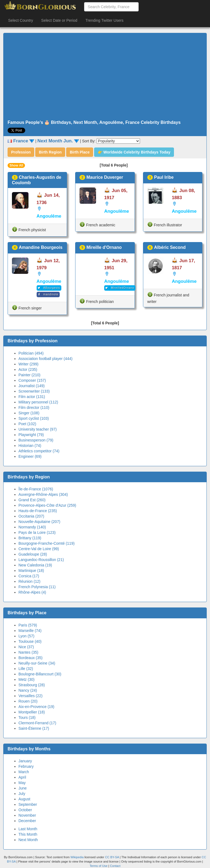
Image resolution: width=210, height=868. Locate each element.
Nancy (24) (28, 690)
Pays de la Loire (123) (37, 532)
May (22, 783)
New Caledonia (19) (35, 565)
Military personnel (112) (38, 402)
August (24, 799)
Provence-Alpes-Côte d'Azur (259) (47, 505)
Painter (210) (29, 375)
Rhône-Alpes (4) (32, 592)
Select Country (21, 20)
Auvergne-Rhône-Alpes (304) (43, 494)
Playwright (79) (31, 435)
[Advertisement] (105, 77)
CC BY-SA (112, 857)
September (28, 804)
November (27, 815)
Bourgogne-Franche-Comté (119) (47, 543)
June (23, 788)
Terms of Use (99, 866)
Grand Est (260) (32, 500)
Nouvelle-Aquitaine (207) (39, 522)
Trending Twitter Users (104, 20)
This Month (28, 834)
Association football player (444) (45, 359)
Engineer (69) (30, 456)
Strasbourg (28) (32, 685)
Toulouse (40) (30, 641)
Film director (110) (34, 408)
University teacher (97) (38, 429)
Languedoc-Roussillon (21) (41, 560)
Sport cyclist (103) (34, 418)
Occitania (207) (31, 516)
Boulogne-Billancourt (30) (40, 674)
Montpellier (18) (32, 712)
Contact (115, 866)
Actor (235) (28, 369)
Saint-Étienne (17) (34, 728)
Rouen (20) (28, 701)
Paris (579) (28, 625)
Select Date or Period (59, 20)
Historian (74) (30, 446)
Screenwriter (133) (34, 391)
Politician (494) (31, 353)
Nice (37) (26, 647)
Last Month (28, 829)
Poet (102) (27, 424)
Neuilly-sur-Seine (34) (37, 663)
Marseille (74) (30, 631)
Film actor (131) (32, 397)
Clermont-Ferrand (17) (37, 723)
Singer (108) (29, 413)
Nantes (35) (28, 652)
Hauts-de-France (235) (38, 511)
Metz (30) (26, 679)
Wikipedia (77, 857)
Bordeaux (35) (31, 658)
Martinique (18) (31, 571)
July (22, 794)
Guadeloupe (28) (33, 554)
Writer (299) (28, 364)
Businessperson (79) (36, 440)
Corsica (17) (29, 576)
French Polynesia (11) (37, 587)
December (27, 821)
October (25, 810)
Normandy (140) (32, 527)
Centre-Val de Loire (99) (39, 549)
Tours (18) (27, 717)
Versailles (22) (31, 696)
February (26, 766)
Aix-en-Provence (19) (36, 707)
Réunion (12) (29, 581)
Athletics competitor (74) (39, 451)
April (22, 777)
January (25, 761)
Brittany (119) (30, 538)
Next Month (28, 840)
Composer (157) (32, 380)
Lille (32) (26, 669)
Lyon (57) (26, 636)
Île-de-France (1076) (36, 489)
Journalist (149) (32, 386)
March (24, 772)
